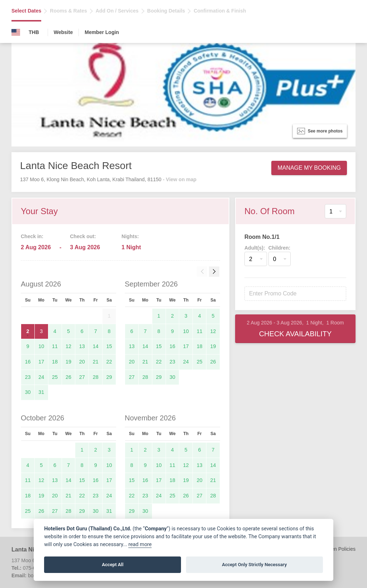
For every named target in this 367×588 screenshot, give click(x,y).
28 (96, 377)
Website (63, 32)
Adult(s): (255, 248)
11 (55, 346)
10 (41, 346)
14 (96, 346)
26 (68, 377)
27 (82, 377)
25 (55, 377)
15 (109, 346)
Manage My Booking (309, 168)
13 (82, 346)
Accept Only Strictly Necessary (254, 565)
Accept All (113, 565)
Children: (279, 248)
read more (140, 544)
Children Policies (337, 549)
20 (82, 362)
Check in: (32, 236)
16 (28, 362)
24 (41, 377)
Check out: (83, 236)
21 (96, 362)
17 (41, 362)
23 (28, 377)
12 (68, 346)
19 (68, 362)
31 (41, 392)
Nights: (130, 236)
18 (55, 362)
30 (28, 392)
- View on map (180, 179)
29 (109, 377)
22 (109, 362)
